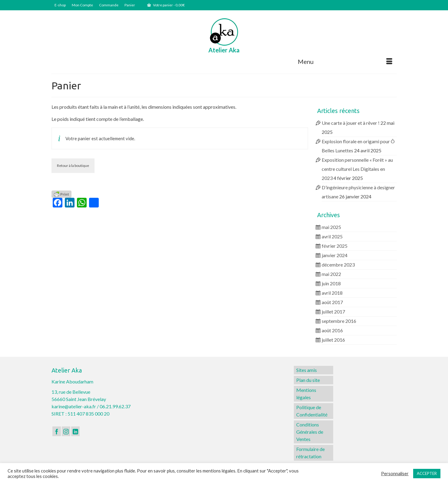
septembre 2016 (339, 321)
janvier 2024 (335, 255)
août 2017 (332, 302)
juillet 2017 (333, 312)
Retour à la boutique (73, 166)
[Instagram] (66, 431)
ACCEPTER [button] (427, 473)
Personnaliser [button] (395, 474)
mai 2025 (331, 227)
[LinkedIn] (75, 431)
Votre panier (166, 5)
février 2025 (335, 246)
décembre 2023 (338, 265)
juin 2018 (331, 283)
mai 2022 (331, 274)
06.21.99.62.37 (115, 406)
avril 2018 (332, 293)
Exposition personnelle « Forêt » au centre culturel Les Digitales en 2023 (357, 169)
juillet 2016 (333, 340)
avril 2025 (332, 236)
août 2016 (332, 330)
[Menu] (345, 61)
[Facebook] (57, 431)
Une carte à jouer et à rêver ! (351, 123)
